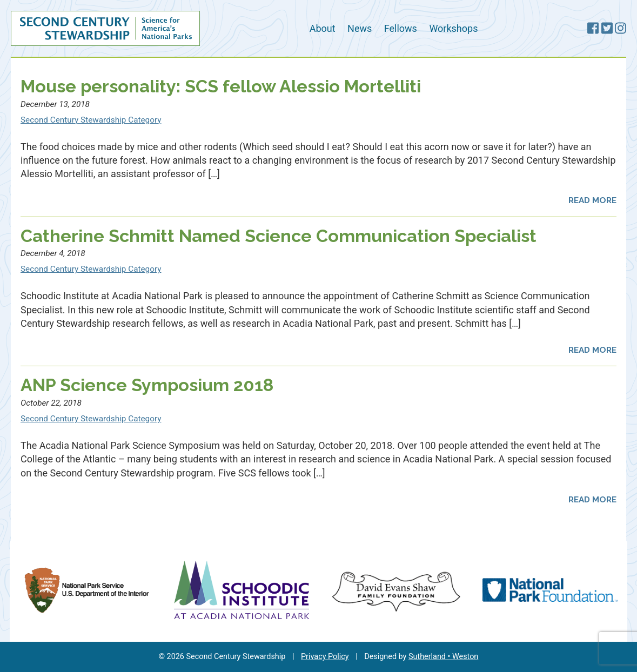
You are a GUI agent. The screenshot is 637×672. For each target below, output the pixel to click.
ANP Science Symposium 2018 (147, 385)
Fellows (401, 28)
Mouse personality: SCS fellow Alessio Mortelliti (221, 86)
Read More (592, 200)
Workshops (453, 28)
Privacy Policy (325, 657)
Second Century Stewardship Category (91, 120)
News (360, 28)
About (323, 28)
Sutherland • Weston (443, 657)
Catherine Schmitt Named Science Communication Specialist (279, 236)
